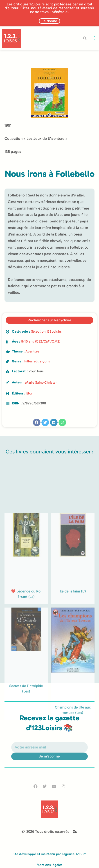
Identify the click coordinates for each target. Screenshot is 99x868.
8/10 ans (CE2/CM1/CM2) (41, 341)
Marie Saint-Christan (41, 383)
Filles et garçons (37, 361)
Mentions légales (50, 865)
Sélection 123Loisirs (46, 331)
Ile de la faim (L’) (73, 682)
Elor (29, 393)
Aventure (32, 351)
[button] (95, 38)
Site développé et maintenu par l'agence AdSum (50, 854)
